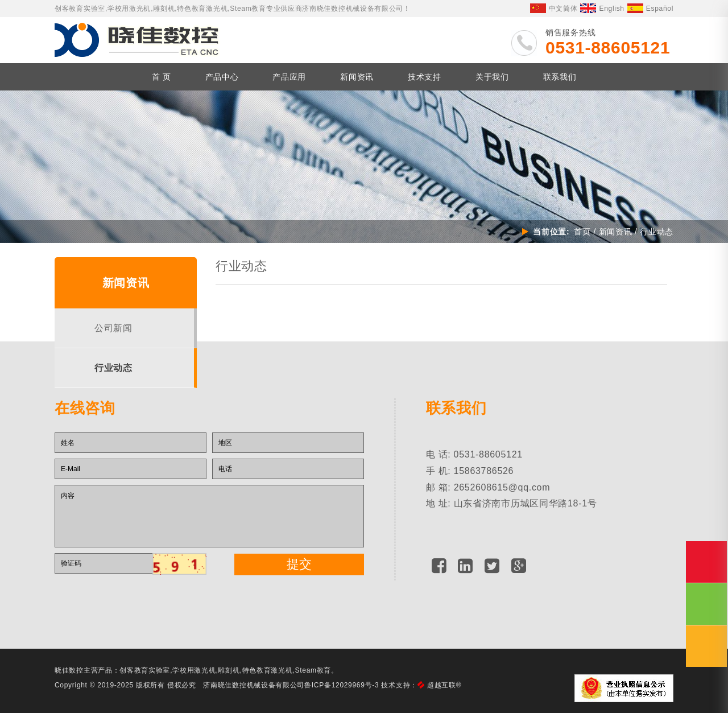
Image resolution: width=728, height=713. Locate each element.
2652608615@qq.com (502, 487)
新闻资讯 (357, 77)
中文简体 (554, 9)
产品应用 (289, 77)
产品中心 (222, 77)
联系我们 (560, 77)
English (602, 9)
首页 (582, 232)
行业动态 (113, 368)
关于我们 (492, 77)
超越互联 (444, 685)
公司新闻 (113, 328)
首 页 (162, 77)
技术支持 (425, 77)
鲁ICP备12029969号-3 (342, 685)
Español (650, 9)
